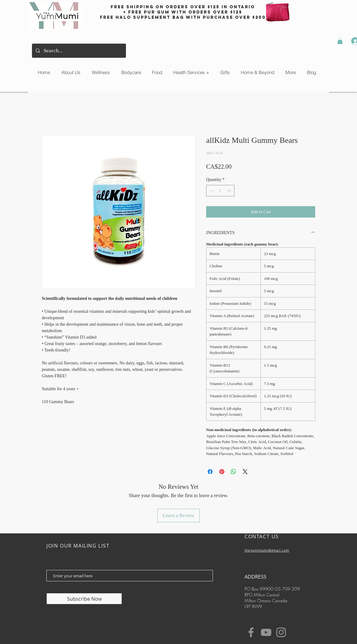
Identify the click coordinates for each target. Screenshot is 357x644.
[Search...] (78, 51)
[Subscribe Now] (84, 599)
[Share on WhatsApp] (233, 472)
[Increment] (230, 191)
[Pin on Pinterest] (222, 472)
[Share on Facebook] (210, 472)
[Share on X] (245, 472)
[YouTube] (266, 632)
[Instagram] (281, 632)
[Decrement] (211, 191)
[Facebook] (251, 632)
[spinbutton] (220, 191)
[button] (340, 41)
